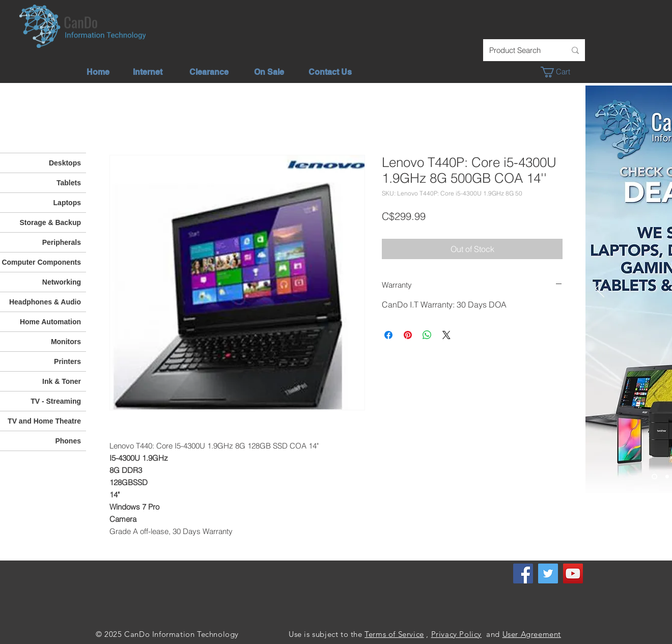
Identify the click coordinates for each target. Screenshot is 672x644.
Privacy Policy (456, 634)
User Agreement (532, 634)
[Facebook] (523, 573)
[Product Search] (520, 50)
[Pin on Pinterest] (408, 335)
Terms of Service (394, 634)
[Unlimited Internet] (667, 477)
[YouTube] (573, 573)
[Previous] (600, 289)
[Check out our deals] (654, 477)
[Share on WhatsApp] (427, 335)
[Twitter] (548, 573)
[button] (561, 72)
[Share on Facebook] (388, 335)
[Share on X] (446, 335)
